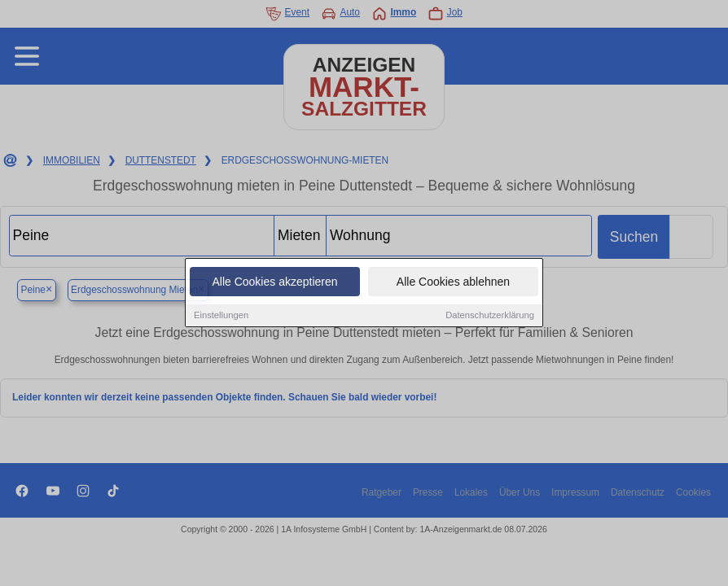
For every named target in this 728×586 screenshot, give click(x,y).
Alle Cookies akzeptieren (274, 282)
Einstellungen (221, 316)
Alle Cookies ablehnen (453, 282)
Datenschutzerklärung (490, 316)
